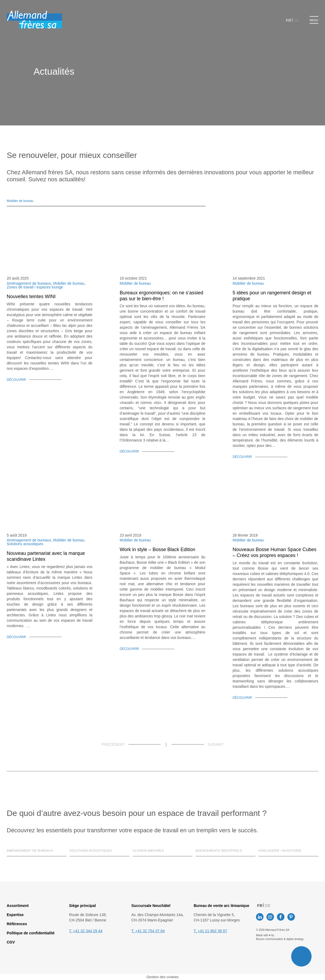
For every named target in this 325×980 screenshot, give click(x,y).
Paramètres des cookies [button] (130, 509)
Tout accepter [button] (169, 509)
